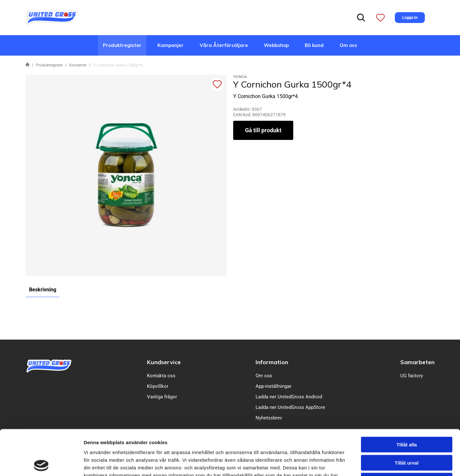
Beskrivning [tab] (43, 290)
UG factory (412, 376)
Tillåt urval (407, 417)
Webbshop (276, 45)
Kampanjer (171, 45)
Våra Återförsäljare (224, 45)
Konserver (78, 65)
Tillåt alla (407, 399)
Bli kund (314, 45)
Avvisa (407, 435)
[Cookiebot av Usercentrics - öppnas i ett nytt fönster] (41, 464)
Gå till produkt (263, 130)
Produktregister (122, 45)
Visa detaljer (347, 463)
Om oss (348, 45)
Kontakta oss (161, 376)
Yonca (240, 77)
